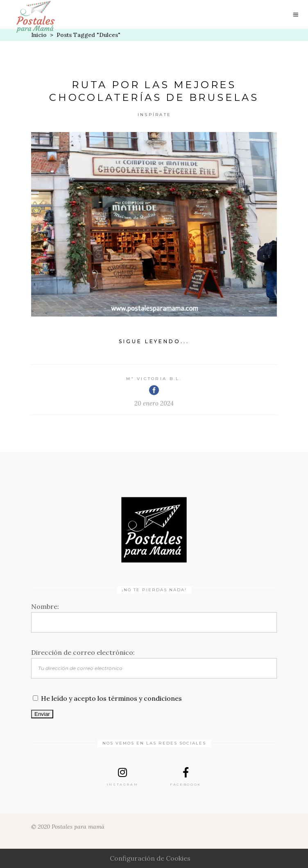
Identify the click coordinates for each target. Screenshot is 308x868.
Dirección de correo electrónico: (83, 652)
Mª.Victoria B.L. (154, 379)
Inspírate (155, 115)
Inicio (39, 35)
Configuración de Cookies (150, 858)
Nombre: (45, 606)
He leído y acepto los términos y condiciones (111, 698)
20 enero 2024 (154, 403)
